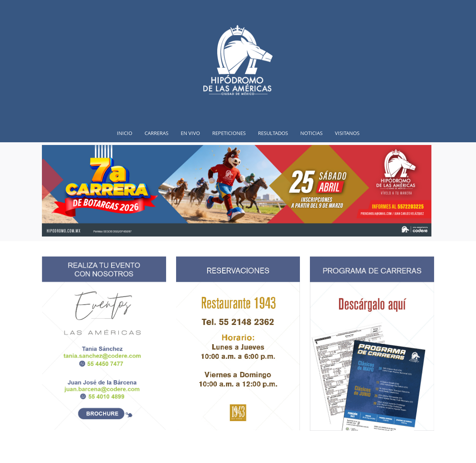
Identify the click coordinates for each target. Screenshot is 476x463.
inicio (125, 133)
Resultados (273, 133)
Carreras (156, 133)
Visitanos (347, 133)
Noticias (311, 133)
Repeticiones (229, 133)
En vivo (190, 133)
